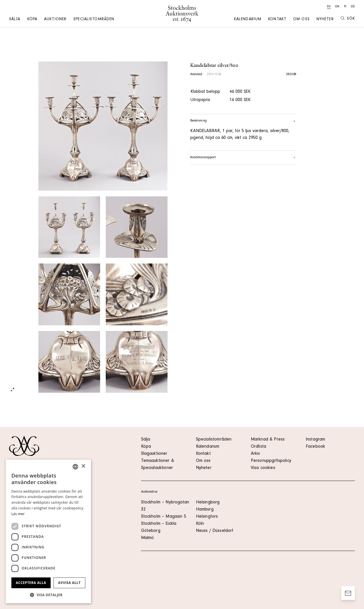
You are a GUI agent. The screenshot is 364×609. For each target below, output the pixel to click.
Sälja (15, 20)
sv (329, 7)
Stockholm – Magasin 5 (164, 517)
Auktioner (55, 20)
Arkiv (256, 454)
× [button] (83, 466)
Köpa (32, 20)
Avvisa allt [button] (69, 583)
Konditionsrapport (243, 158)
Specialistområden (94, 20)
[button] (48, 595)
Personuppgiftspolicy (271, 461)
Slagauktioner (154, 454)
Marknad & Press (268, 440)
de (353, 7)
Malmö (148, 538)
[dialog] (48, 531)
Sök (348, 19)
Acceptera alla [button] (31, 583)
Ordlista (258, 447)
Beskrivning (243, 121)
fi (345, 7)
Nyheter (325, 20)
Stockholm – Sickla (159, 524)
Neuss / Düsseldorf (215, 531)
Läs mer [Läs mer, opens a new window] (18, 514)
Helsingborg (208, 503)
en (337, 7)
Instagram (315, 440)
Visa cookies (263, 468)
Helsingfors (207, 517)
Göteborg (151, 531)
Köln (200, 524)
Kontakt (277, 20)
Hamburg (205, 510)
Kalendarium (248, 20)
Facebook (315, 447)
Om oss (301, 20)
